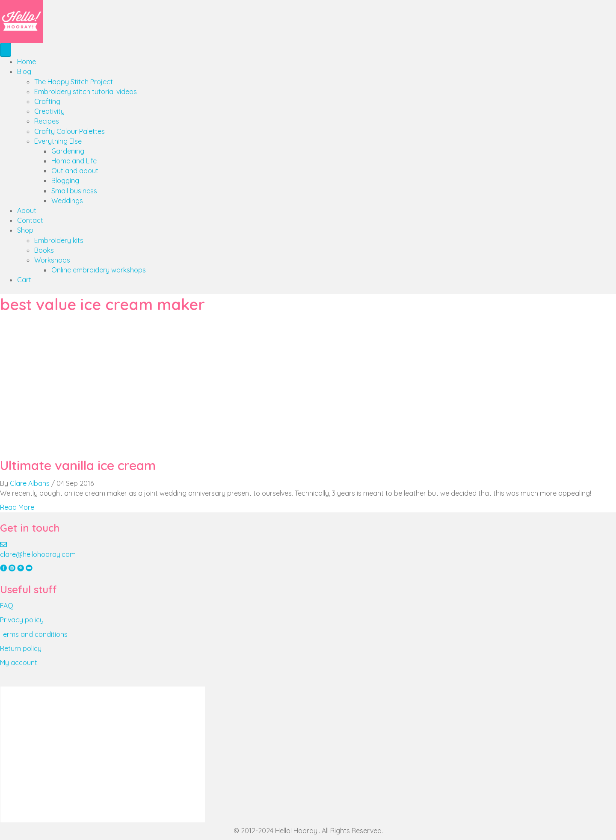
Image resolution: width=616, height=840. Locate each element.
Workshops (52, 260)
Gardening (68, 151)
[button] (4, 568)
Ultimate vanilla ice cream (78, 465)
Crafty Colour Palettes (70, 131)
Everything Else (58, 141)
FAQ (7, 606)
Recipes (47, 121)
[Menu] (6, 50)
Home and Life (74, 161)
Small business (74, 191)
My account (19, 663)
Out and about (75, 171)
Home (27, 62)
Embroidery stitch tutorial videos (86, 92)
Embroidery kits (59, 240)
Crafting (47, 101)
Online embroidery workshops (99, 270)
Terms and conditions (34, 634)
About (27, 210)
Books (44, 250)
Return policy (21, 648)
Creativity (49, 111)
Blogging (65, 180)
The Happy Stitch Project (74, 82)
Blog (24, 71)
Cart (24, 280)
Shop (25, 230)
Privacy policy (22, 620)
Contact (30, 220)
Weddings (67, 201)
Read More (17, 507)
